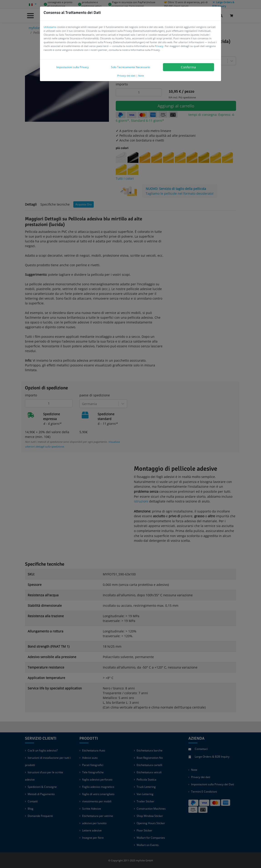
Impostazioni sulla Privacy (73, 67)
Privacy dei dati (126, 76)
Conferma (188, 67)
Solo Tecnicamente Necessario (130, 67)
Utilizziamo (50, 27)
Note (141, 76)
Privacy (159, 46)
